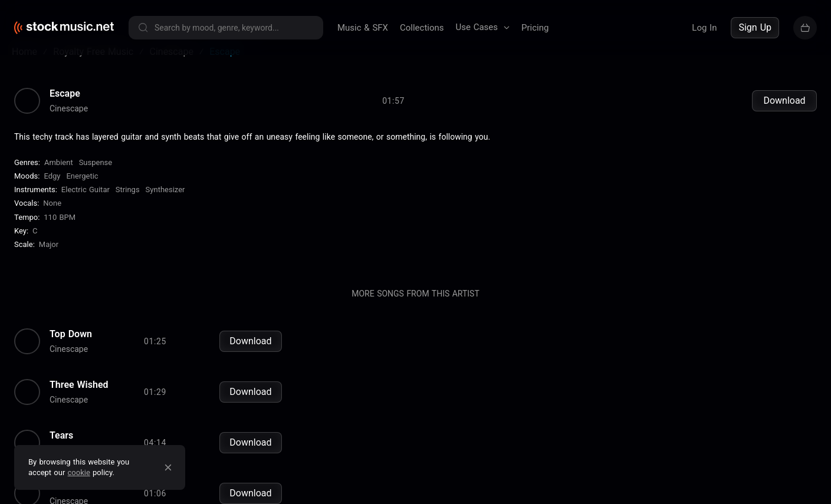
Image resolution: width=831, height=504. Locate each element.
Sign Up (755, 27)
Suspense (96, 178)
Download (784, 116)
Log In (704, 28)
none (52, 220)
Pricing (535, 28)
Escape (65, 110)
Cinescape (69, 124)
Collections (422, 28)
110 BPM (60, 233)
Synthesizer (165, 205)
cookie (79, 472)
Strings (128, 205)
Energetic (82, 192)
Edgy (52, 192)
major (49, 260)
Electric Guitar (86, 205)
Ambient (59, 178)
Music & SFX (363, 28)
